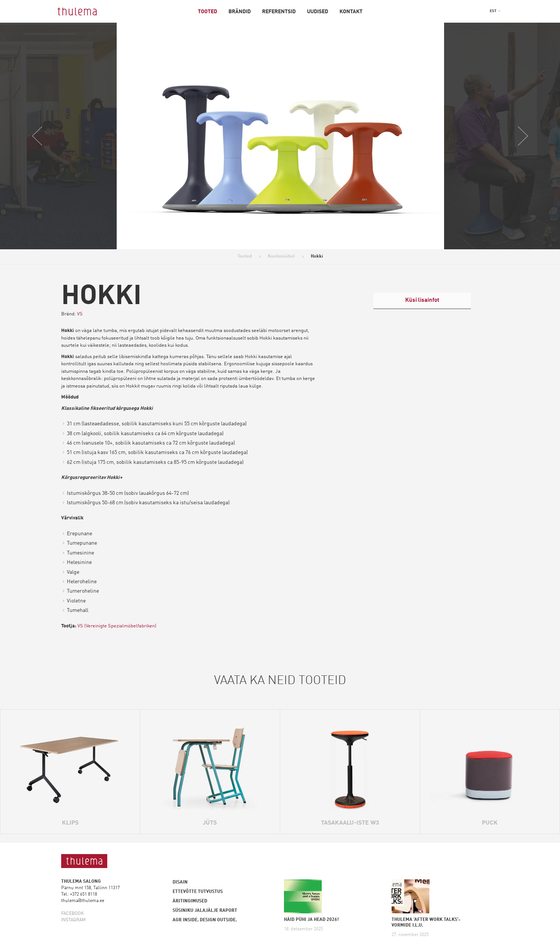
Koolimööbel (281, 256)
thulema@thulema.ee (83, 901)
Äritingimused (190, 901)
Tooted (207, 12)
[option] (280, 136)
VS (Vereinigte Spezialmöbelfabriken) (117, 626)
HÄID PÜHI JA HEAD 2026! (311, 920)
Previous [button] (37, 136)
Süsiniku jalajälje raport (205, 911)
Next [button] (523, 136)
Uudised (318, 12)
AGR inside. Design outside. (205, 920)
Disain (180, 882)
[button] (495, 11)
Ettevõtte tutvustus (198, 892)
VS (80, 314)
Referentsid (279, 12)
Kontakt (351, 12)
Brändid (240, 12)
